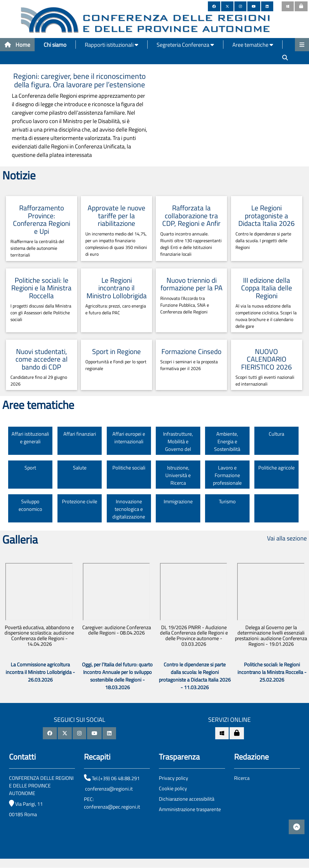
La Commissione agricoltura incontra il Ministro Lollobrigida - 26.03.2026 (40, 672)
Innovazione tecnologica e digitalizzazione (129, 509)
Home (17, 45)
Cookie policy (173, 788)
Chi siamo (55, 45)
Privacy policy (174, 778)
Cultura (276, 434)
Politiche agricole (276, 468)
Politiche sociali (129, 468)
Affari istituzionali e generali (30, 438)
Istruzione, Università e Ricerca (178, 475)
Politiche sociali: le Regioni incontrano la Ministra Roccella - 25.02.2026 (272, 672)
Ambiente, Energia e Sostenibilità (227, 441)
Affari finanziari (80, 434)
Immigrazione (178, 501)
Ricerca (242, 778)
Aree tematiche (253, 45)
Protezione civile (80, 501)
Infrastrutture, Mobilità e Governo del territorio (178, 445)
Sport (30, 468)
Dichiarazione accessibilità (187, 799)
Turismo (227, 501)
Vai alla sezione (287, 538)
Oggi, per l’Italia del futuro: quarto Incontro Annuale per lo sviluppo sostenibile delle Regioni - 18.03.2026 (117, 676)
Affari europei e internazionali (129, 438)
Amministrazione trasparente (190, 809)
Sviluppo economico (30, 505)
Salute (80, 468)
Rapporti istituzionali (112, 45)
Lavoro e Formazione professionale (227, 475)
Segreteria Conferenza (185, 45)
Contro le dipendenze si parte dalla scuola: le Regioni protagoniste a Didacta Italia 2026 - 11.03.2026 (195, 676)
